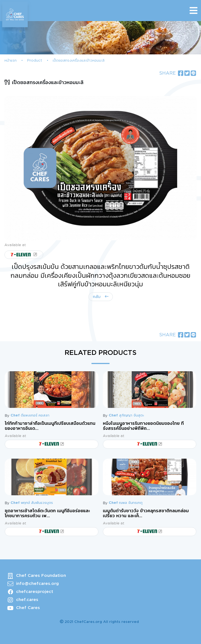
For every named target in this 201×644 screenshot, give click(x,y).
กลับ (97, 297)
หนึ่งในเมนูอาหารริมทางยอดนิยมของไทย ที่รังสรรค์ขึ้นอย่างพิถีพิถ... (143, 426)
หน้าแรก (11, 61)
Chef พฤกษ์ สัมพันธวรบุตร (32, 503)
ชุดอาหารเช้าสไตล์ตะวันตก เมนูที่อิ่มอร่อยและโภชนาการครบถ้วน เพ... (47, 513)
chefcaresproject (35, 592)
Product (35, 61)
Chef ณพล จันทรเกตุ (126, 503)
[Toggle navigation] (194, 11)
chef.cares (27, 600)
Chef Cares (28, 608)
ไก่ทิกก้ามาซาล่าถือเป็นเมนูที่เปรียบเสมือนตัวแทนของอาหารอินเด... (50, 426)
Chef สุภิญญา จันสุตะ (126, 416)
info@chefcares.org (37, 584)
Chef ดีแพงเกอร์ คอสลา (30, 416)
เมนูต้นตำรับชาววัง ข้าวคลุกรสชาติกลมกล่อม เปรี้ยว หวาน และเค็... (146, 513)
